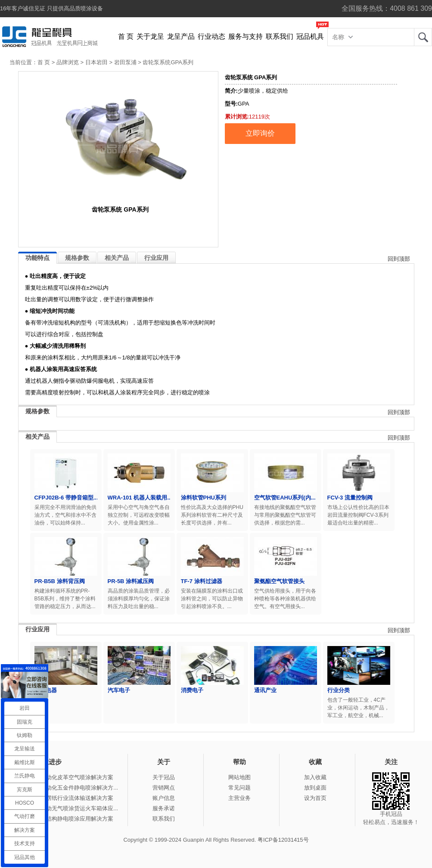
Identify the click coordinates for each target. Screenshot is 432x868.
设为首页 (315, 798)
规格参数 (77, 258)
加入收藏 (315, 777)
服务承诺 (164, 808)
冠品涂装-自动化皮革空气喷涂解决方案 (65, 777)
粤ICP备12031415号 (283, 840)
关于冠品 (164, 777)
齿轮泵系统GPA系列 (168, 62)
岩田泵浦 (125, 62)
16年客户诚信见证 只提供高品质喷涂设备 (51, 8)
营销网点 (164, 788)
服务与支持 (246, 36)
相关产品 (117, 258)
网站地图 (239, 777)
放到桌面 (315, 788)
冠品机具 (310, 36)
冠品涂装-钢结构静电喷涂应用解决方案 (65, 819)
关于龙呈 (150, 36)
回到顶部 (399, 259)
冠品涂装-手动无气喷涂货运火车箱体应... (67, 808)
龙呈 (423, 37)
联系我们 (280, 36)
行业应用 (156, 258)
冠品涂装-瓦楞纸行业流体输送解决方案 (65, 798)
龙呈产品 (181, 36)
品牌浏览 (68, 62)
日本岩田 (96, 62)
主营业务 (239, 798)
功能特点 (37, 258)
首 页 (126, 36)
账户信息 (164, 798)
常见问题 (239, 788)
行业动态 (211, 36)
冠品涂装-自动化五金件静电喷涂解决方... (67, 788)
